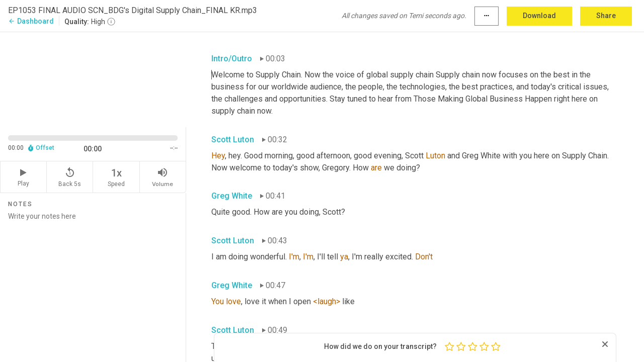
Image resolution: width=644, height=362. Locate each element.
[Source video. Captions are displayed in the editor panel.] (93, 79)
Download (539, 16)
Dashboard (31, 21)
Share (606, 16)
